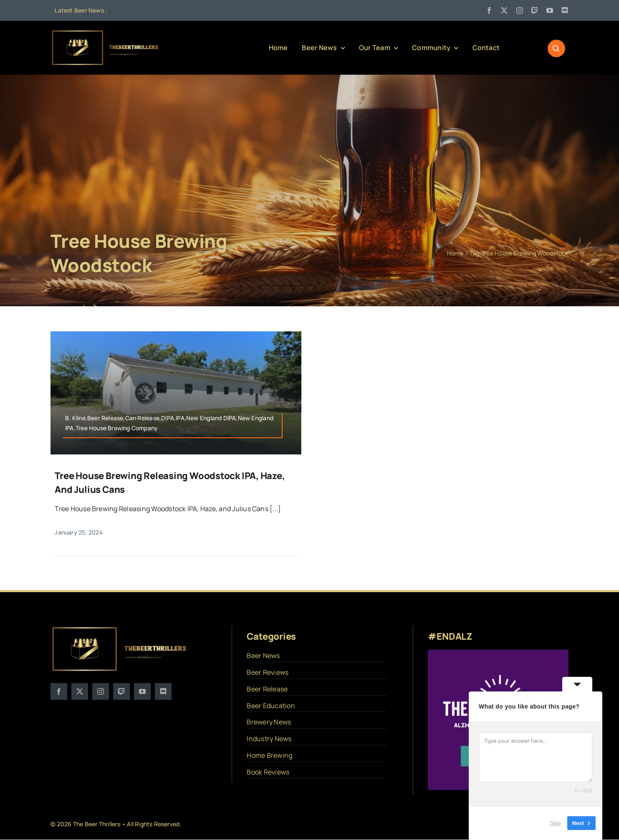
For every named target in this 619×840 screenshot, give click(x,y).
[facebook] (489, 10)
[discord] (565, 10)
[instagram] (520, 10)
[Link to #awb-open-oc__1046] (556, 48)
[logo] (106, 33)
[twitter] (504, 10)
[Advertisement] (310, 148)
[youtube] (550, 10)
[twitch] (535, 10)
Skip (555, 823)
